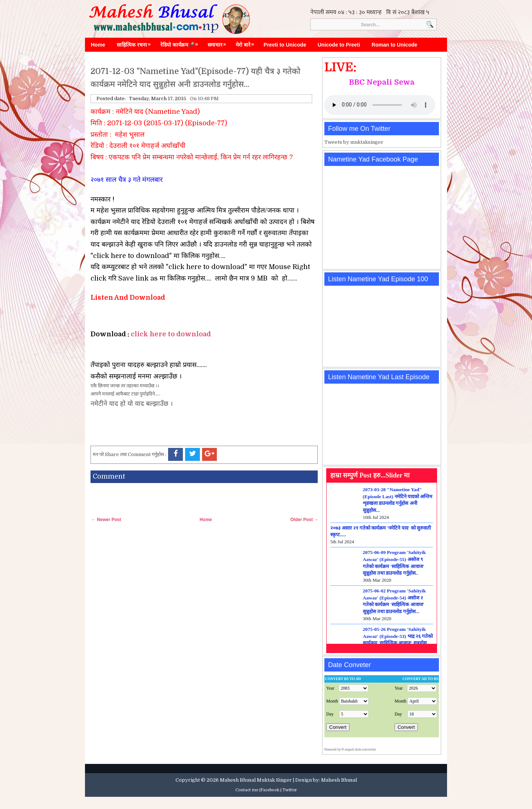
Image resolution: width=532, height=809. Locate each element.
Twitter (290, 790)
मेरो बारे (247, 43)
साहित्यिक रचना (136, 43)
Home (98, 45)
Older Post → (304, 520)
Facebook (270, 790)
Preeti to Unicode (285, 45)
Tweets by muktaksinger (354, 142)
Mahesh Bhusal (339, 780)
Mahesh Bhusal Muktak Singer (256, 780)
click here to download (171, 334)
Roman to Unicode (395, 45)
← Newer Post (106, 520)
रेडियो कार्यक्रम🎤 (181, 43)
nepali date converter (360, 750)
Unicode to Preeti (339, 45)
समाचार (219, 43)
